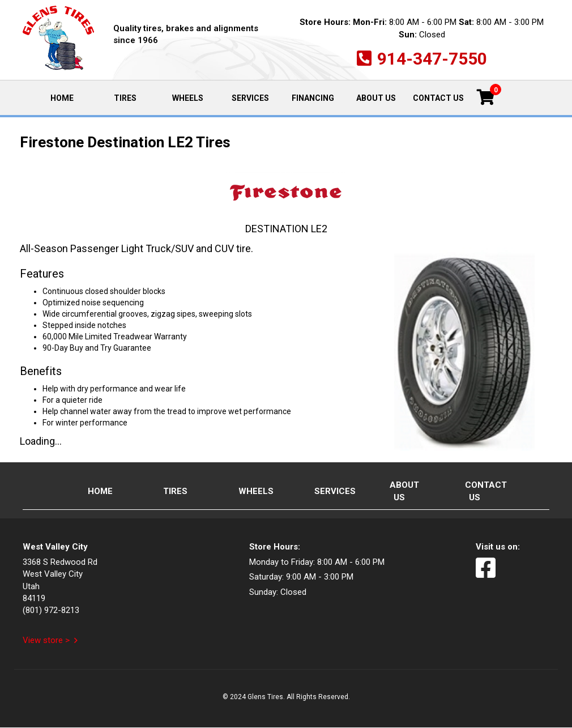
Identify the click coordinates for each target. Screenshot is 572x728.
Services (250, 98)
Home (71, 97)
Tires (125, 98)
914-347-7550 (432, 59)
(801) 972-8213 (51, 610)
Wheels (188, 98)
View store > (46, 640)
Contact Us (438, 98)
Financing (313, 98)
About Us (376, 98)
